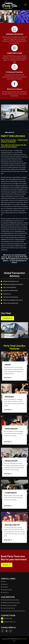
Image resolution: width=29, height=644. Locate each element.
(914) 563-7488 (8, 618)
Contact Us (5, 592)
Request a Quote (6, 589)
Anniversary (11, 428)
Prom (8, 364)
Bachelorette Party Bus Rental (10, 599)
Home (3, 581)
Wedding (9, 396)
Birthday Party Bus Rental (9, 605)
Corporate (11, 492)
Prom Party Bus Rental (8, 608)
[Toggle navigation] (26, 5)
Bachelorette (12, 524)
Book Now (7, 564)
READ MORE (8, 377)
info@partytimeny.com (10, 621)
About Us (4, 584)
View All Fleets (8, 318)
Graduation (11, 460)
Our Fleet (4, 586)
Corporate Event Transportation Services (13, 610)
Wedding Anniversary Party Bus (10, 602)
